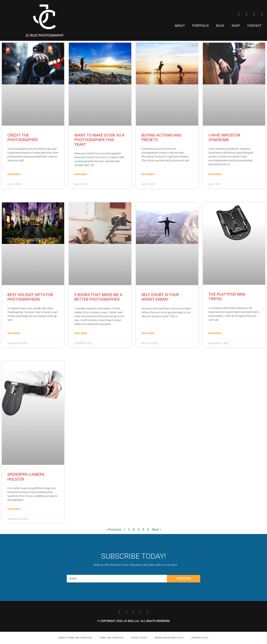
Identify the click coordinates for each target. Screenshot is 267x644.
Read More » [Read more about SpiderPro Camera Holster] (15, 509)
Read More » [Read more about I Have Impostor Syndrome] (216, 174)
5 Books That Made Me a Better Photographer (98, 297)
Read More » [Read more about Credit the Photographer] (15, 174)
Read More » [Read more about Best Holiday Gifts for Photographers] (15, 333)
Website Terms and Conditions (75, 638)
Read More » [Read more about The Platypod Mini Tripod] (216, 333)
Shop (236, 26)
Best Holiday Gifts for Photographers (30, 297)
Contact (254, 26)
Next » (157, 530)
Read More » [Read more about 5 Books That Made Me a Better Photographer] (81, 333)
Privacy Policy (139, 638)
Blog (220, 26)
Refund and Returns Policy (169, 638)
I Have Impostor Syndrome (224, 138)
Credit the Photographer (23, 138)
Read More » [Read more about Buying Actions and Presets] (149, 174)
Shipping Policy (200, 638)
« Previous (114, 530)
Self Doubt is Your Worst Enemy (160, 297)
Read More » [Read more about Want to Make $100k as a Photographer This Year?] (81, 174)
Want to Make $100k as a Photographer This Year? (99, 140)
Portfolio (201, 26)
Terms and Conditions (112, 638)
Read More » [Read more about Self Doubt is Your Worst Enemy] (149, 333)
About (180, 26)
